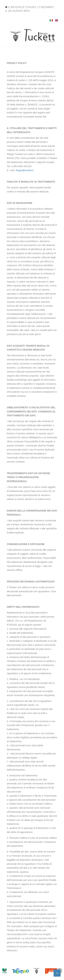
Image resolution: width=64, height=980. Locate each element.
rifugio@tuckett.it (24, 170)
